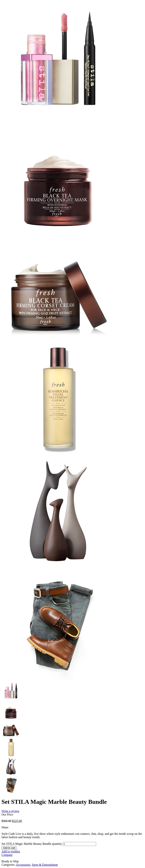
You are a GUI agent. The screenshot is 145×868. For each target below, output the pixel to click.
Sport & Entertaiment (45, 865)
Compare (7, 855)
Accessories (23, 865)
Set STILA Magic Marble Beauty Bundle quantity (32, 844)
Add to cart (9, 848)
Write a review (10, 811)
